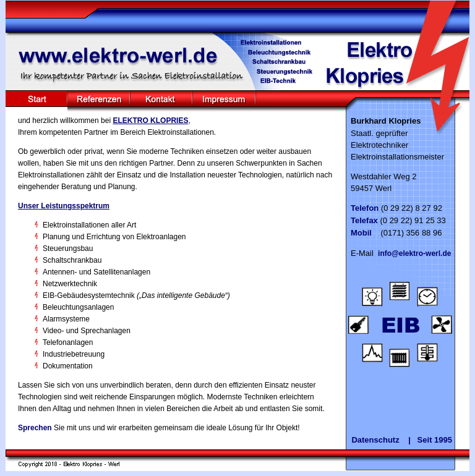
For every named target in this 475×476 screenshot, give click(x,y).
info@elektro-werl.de (414, 253)
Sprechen (35, 428)
